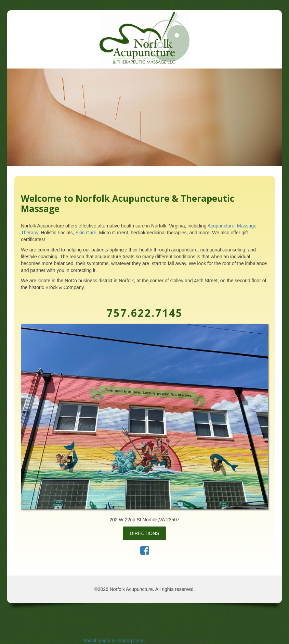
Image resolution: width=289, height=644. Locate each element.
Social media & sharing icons (115, 641)
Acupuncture (221, 226)
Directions (144, 533)
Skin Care (86, 233)
